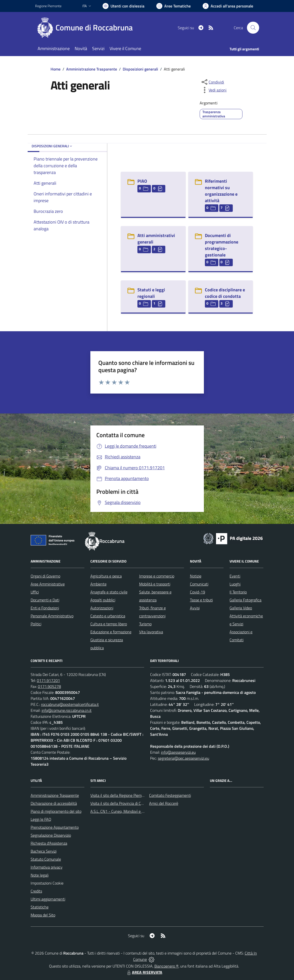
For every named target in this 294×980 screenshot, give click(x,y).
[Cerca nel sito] (253, 28)
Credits (36, 891)
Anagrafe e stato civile (109, 592)
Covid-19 (198, 592)
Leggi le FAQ (41, 819)
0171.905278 (49, 686)
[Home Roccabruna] (87, 28)
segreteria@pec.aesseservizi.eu (183, 758)
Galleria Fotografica (245, 600)
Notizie (196, 576)
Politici (36, 624)
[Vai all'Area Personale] (228, 6)
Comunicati (199, 584)
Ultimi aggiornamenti (48, 899)
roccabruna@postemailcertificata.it (70, 704)
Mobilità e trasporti (155, 584)
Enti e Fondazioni (45, 608)
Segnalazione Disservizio (51, 835)
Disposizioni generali (140, 69)
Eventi (235, 576)
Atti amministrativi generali (156, 239)
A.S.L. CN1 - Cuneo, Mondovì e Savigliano (124, 811)
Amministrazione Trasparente (92, 69)
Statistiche (40, 907)
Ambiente (98, 584)
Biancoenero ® (166, 966)
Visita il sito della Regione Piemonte (120, 795)
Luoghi (235, 584)
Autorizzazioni (102, 608)
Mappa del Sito (43, 915)
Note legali (40, 875)
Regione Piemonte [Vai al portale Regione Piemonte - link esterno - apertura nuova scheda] (48, 6)
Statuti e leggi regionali (151, 293)
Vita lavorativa (151, 632)
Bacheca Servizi (44, 851)
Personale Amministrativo (52, 616)
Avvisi (195, 608)
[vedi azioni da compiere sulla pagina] (214, 90)
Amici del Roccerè (164, 803)
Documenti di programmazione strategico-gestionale (222, 245)
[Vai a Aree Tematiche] (174, 6)
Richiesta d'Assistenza (49, 843)
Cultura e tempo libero (109, 624)
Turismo (145, 624)
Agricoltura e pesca (106, 576)
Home (56, 69)
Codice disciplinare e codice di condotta (225, 293)
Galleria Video (241, 608)
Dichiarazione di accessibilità (54, 803)
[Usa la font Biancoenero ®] (123, 6)
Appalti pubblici (103, 600)
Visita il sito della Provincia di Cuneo (120, 803)
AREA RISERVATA (144, 972)
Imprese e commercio (157, 576)
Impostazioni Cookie (47, 883)
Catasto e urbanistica (108, 616)
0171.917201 (48, 680)
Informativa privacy (47, 867)
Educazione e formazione (111, 632)
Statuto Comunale (46, 859)
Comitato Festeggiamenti (170, 795)
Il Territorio (238, 592)
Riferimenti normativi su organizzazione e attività (221, 191)
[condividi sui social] (212, 82)
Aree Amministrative (48, 584)
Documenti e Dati (45, 600)
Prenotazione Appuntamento (55, 827)
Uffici (35, 592)
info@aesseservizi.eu (178, 752)
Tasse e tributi (201, 600)
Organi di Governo (45, 576)
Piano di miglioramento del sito (56, 811)
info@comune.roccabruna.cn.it (67, 710)
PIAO (142, 181)
